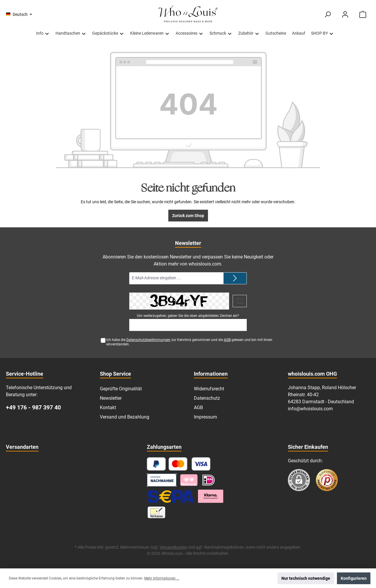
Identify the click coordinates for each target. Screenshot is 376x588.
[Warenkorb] (363, 15)
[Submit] (235, 278)
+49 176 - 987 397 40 (33, 407)
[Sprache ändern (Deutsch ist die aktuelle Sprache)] (19, 14)
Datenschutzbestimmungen (148, 340)
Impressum (205, 417)
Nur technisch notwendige (306, 578)
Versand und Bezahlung (125, 417)
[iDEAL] (209, 480)
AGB (227, 340)
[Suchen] (328, 15)
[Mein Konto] (345, 15)
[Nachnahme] (162, 480)
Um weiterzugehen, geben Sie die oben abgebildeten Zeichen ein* (188, 316)
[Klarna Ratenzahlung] (211, 496)
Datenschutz (207, 398)
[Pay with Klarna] (189, 480)
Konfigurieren (354, 578)
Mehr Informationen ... (162, 578)
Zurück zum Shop (188, 216)
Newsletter (111, 398)
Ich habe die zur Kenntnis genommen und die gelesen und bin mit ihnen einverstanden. (189, 342)
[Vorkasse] (156, 512)
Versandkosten (173, 547)
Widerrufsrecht (209, 389)
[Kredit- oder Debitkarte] (190, 464)
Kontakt (108, 408)
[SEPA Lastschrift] (171, 496)
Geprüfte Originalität (121, 389)
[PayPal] (156, 464)
